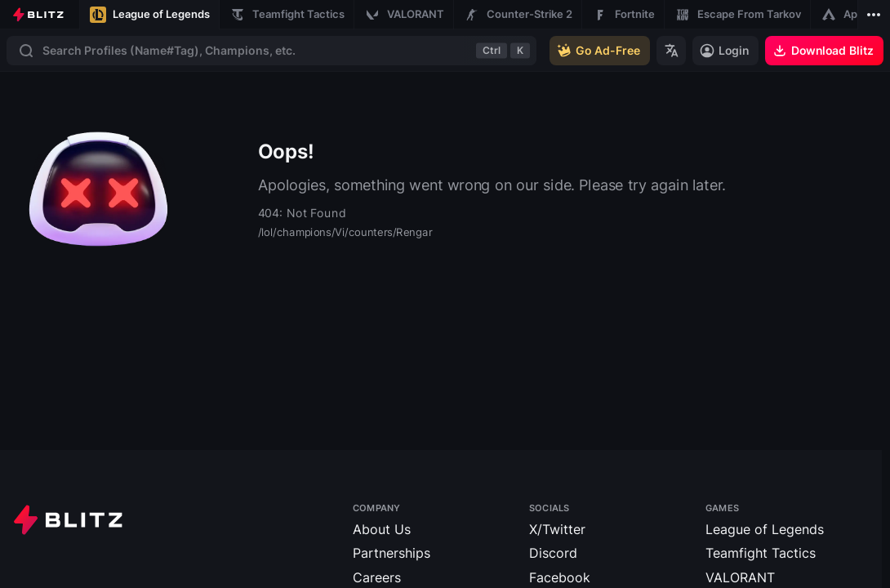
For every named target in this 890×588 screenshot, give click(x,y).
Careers (377, 577)
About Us (382, 529)
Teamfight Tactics (761, 553)
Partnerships (392, 553)
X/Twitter (557, 529)
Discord (553, 553)
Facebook (560, 577)
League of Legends (765, 529)
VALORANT (740, 577)
